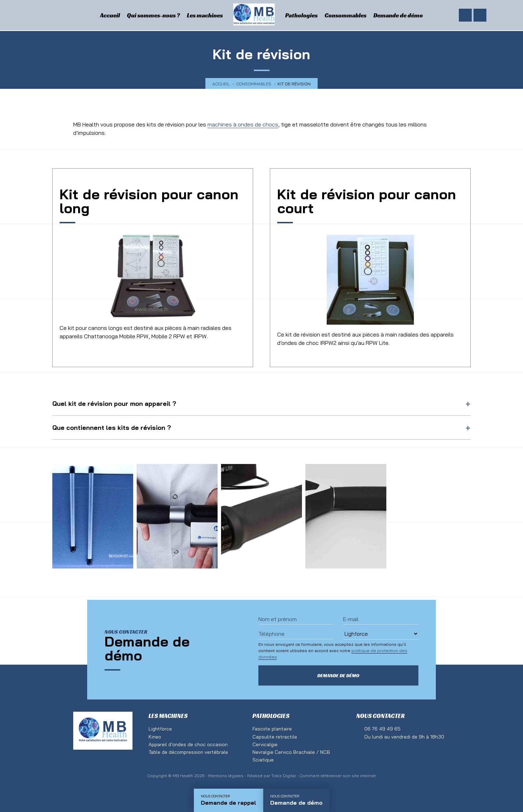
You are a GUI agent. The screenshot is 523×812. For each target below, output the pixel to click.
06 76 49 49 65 (382, 729)
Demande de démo (398, 15)
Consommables (346, 15)
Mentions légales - (228, 776)
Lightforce (160, 729)
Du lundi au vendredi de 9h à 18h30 (404, 737)
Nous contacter (381, 716)
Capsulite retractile (275, 737)
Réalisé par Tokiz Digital (271, 776)
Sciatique (263, 760)
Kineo (155, 737)
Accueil (110, 15)
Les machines (205, 15)
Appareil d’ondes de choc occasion (188, 744)
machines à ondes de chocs (243, 124)
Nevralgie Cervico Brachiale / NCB (291, 752)
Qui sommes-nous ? (153, 15)
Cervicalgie (265, 744)
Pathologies (301, 15)
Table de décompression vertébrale (188, 752)
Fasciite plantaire (272, 729)
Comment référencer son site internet (338, 776)
